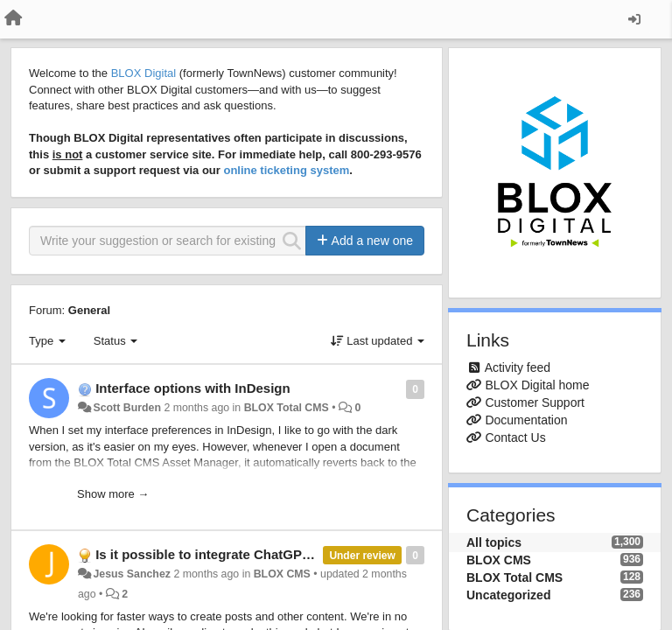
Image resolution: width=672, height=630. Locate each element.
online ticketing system (286, 170)
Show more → (113, 494)
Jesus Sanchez (132, 574)
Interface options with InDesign (193, 388)
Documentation (526, 420)
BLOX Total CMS (287, 408)
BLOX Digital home (537, 385)
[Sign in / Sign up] (634, 19)
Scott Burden (127, 408)
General (89, 310)
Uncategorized (508, 595)
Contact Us (515, 437)
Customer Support (535, 402)
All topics (494, 542)
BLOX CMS (282, 574)
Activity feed (518, 367)
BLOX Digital (143, 73)
